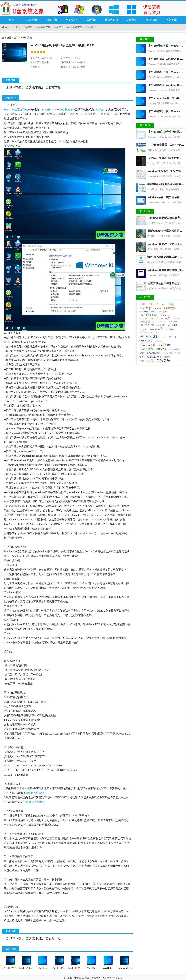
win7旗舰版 (160, 325)
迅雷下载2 (36, 88)
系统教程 (107, 978)
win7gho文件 (148, 345)
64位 (142, 357)
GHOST (154, 304)
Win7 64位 (172, 337)
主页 (16, 38)
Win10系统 (32, 20)
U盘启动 (131, 20)
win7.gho (173, 322)
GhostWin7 (155, 333)
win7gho (163, 312)
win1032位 (159, 341)
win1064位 (165, 345)
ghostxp (164, 337)
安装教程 (96, 978)
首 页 (12, 20)
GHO (143, 304)
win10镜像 (172, 325)
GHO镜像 (162, 349)
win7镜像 (165, 319)
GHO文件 (170, 308)
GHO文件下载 (147, 325)
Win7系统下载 (43, 27)
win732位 (146, 341)
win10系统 (91, 27)
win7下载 (28, 27)
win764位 (156, 329)
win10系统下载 (75, 27)
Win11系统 (52, 20)
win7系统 (15, 27)
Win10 (153, 312)
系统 (171, 304)
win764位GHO (172, 353)
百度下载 (55, 88)
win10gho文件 (149, 336)
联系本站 (118, 978)
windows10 (144, 319)
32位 (142, 353)
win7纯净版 (170, 330)
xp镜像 (167, 357)
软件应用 (151, 20)
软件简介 (11, 98)
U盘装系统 (147, 349)
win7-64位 (147, 361)
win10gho (144, 312)
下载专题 (171, 20)
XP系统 (92, 20)
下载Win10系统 (82, 978)
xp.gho (143, 329)
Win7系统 (72, 20)
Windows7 (165, 315)
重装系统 (163, 361)
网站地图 (68, 978)
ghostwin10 (154, 353)
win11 (155, 318)
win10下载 (59, 27)
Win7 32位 (144, 333)
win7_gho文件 (175, 349)
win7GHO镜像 (154, 357)
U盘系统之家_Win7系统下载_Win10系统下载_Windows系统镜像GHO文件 (24, 8)
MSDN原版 (111, 20)
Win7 (164, 305)
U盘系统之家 (79, 67)
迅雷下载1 (16, 88)
